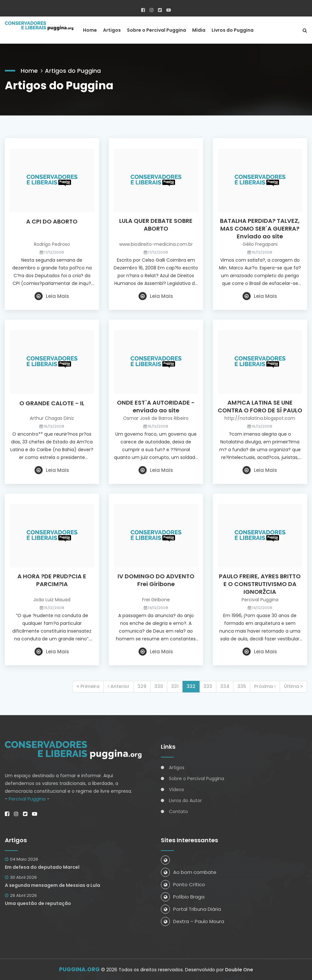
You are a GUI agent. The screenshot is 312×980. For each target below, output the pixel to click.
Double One (239, 970)
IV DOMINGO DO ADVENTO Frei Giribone (156, 580)
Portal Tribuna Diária (191, 909)
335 (242, 686)
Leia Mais (52, 296)
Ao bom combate (189, 872)
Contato (178, 811)
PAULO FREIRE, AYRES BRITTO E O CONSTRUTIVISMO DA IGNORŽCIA (260, 584)
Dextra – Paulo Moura (192, 921)
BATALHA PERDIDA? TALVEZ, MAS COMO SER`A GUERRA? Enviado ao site (260, 229)
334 (225, 686)
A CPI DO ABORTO (52, 222)
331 (175, 686)
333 (208, 686)
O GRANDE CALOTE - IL (52, 403)
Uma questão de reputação (38, 903)
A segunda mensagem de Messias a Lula (52, 885)
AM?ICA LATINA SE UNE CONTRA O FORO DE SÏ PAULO (260, 407)
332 (191, 686)
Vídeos (177, 789)
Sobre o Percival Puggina (156, 30)
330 (159, 686)
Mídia (199, 30)
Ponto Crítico (183, 884)
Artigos (112, 30)
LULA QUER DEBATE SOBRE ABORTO (156, 225)
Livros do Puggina (233, 30)
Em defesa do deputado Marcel (42, 867)
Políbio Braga (183, 897)
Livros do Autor (185, 800)
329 (142, 686)
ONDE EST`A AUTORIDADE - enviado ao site (156, 407)
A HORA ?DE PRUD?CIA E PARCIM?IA (52, 580)
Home (90, 30)
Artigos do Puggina (73, 71)
